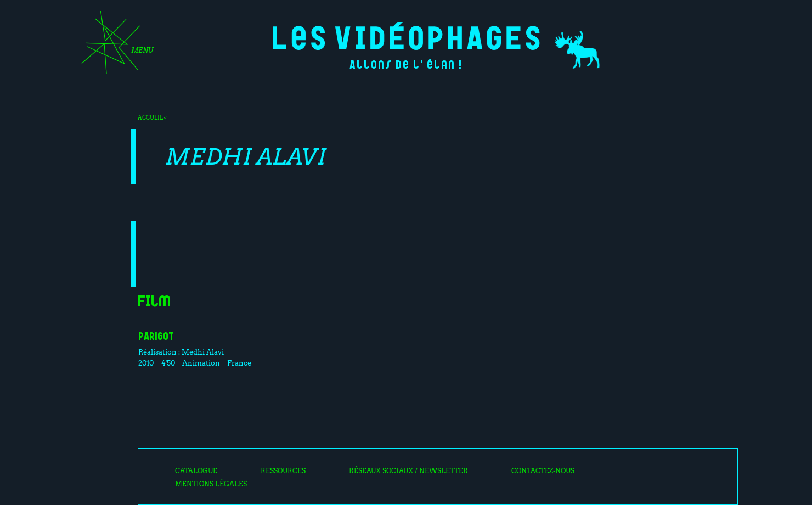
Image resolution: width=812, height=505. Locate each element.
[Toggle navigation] (114, 46)
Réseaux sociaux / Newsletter (408, 471)
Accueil (150, 117)
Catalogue (196, 471)
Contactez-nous (543, 471)
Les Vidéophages (406, 36)
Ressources (283, 471)
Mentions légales (211, 484)
